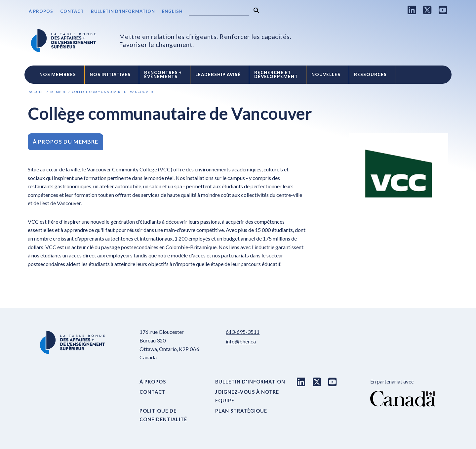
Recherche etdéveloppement (276, 75)
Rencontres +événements (163, 75)
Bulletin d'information (123, 11)
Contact (72, 11)
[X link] (427, 10)
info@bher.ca (241, 341)
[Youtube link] (443, 10)
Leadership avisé (218, 74)
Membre (58, 92)
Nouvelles (326, 74)
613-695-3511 (243, 332)
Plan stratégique (241, 411)
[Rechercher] (256, 10)
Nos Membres (58, 74)
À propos (41, 11)
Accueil (37, 92)
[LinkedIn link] (412, 10)
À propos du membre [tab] (65, 141)
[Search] (219, 12)
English (172, 11)
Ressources (370, 74)
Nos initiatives (110, 74)
